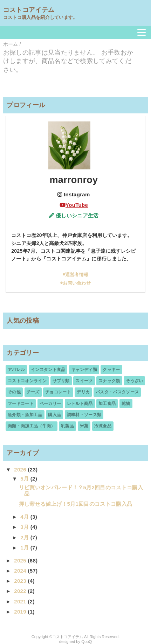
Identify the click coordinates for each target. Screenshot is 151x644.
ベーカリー (50, 404)
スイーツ (84, 381)
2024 (21, 571)
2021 (21, 601)
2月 (25, 537)
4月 (25, 517)
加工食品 (107, 404)
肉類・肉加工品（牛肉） (32, 426)
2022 (21, 591)
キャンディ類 (84, 370)
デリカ (83, 392)
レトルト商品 (80, 404)
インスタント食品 (48, 370)
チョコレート (58, 392)
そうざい (134, 381)
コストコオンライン (27, 381)
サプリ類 (61, 381)
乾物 (126, 404)
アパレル (16, 370)
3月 (25, 527)
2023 (21, 581)
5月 (25, 479)
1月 (25, 548)
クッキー (111, 370)
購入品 (54, 415)
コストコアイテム (29, 10)
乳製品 (67, 426)
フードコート (21, 404)
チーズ (33, 392)
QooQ (87, 642)
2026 (21, 470)
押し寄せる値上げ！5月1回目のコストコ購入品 (76, 504)
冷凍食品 (103, 426)
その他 (14, 392)
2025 (21, 561)
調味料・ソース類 (84, 415)
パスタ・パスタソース (117, 392)
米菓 (84, 426)
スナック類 (109, 381)
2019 (21, 612)
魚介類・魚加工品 (25, 415)
